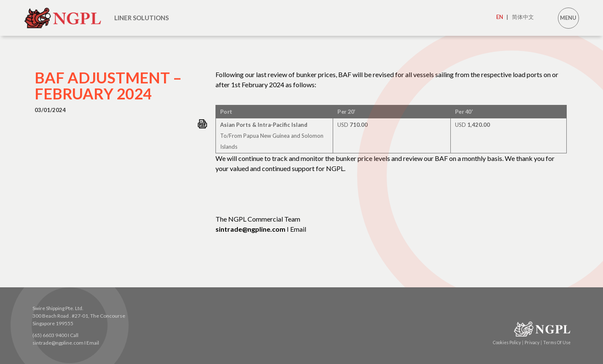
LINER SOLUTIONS (141, 18)
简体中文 (523, 17)
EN (502, 17)
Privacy (533, 343)
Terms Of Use (557, 343)
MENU (568, 18)
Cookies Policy (508, 343)
